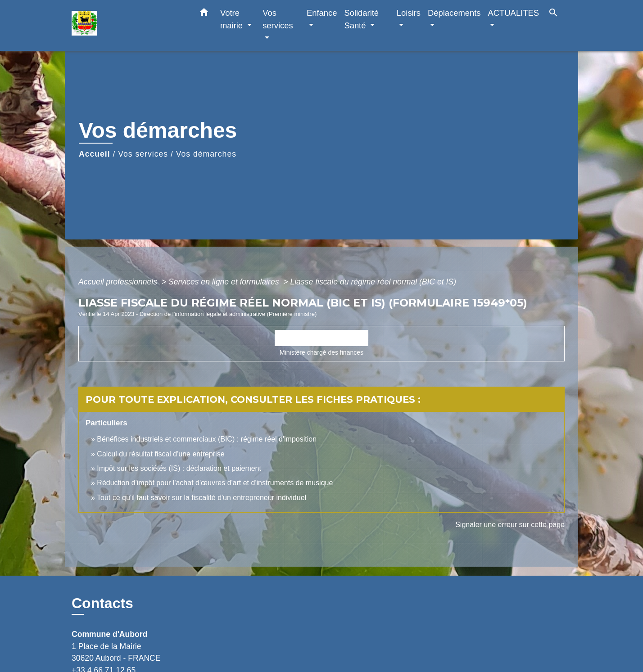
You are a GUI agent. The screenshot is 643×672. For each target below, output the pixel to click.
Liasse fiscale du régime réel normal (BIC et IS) (373, 282)
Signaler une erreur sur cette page (510, 525)
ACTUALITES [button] (514, 13)
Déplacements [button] (454, 13)
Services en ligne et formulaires (225, 282)
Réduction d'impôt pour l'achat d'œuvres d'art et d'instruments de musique (215, 483)
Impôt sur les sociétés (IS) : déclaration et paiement (179, 468)
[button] (204, 14)
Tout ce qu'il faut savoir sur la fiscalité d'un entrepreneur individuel (202, 498)
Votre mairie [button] (233, 19)
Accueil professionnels (119, 282)
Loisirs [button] (409, 13)
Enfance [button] (322, 13)
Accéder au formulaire (322, 338)
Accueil (95, 154)
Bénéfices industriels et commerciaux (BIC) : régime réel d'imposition (207, 439)
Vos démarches (206, 154)
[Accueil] (128, 25)
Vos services (143, 154)
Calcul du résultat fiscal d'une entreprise (161, 454)
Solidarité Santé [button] (361, 19)
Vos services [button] (278, 19)
